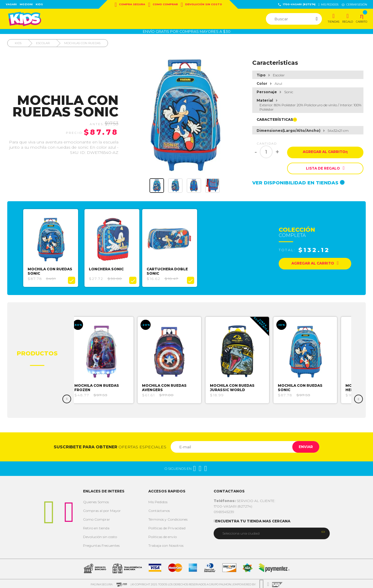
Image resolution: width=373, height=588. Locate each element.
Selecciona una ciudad (241, 532)
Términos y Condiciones (168, 518)
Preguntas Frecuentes (101, 544)
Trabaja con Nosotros (166, 544)
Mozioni (26, 4)
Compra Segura (130, 5)
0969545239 (224, 510)
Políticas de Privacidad (167, 527)
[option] (52, 247)
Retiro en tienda (96, 527)
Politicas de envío (163, 535)
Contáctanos (159, 509)
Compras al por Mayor (102, 509)
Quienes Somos (96, 500)
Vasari (11, 4)
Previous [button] (67, 398)
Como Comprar (163, 5)
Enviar (303, 445)
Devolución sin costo (201, 5)
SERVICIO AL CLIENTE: (245, 499)
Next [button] (358, 398)
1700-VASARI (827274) (297, 5)
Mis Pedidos (158, 500)
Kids (39, 4)
